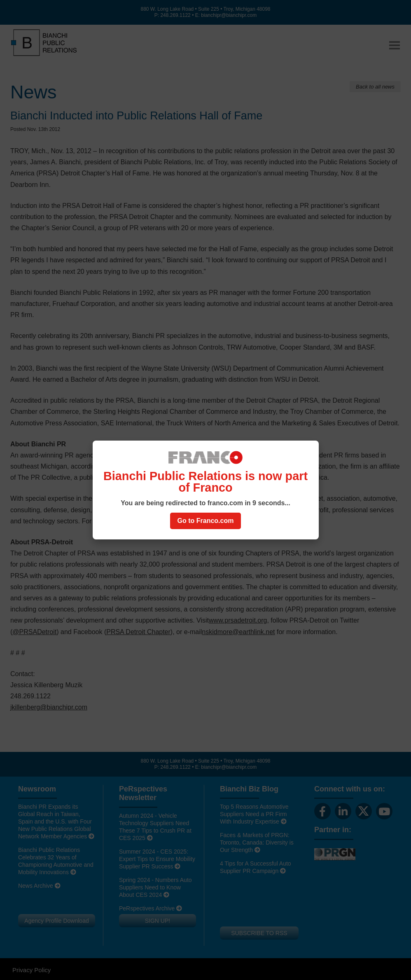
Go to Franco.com (206, 521)
